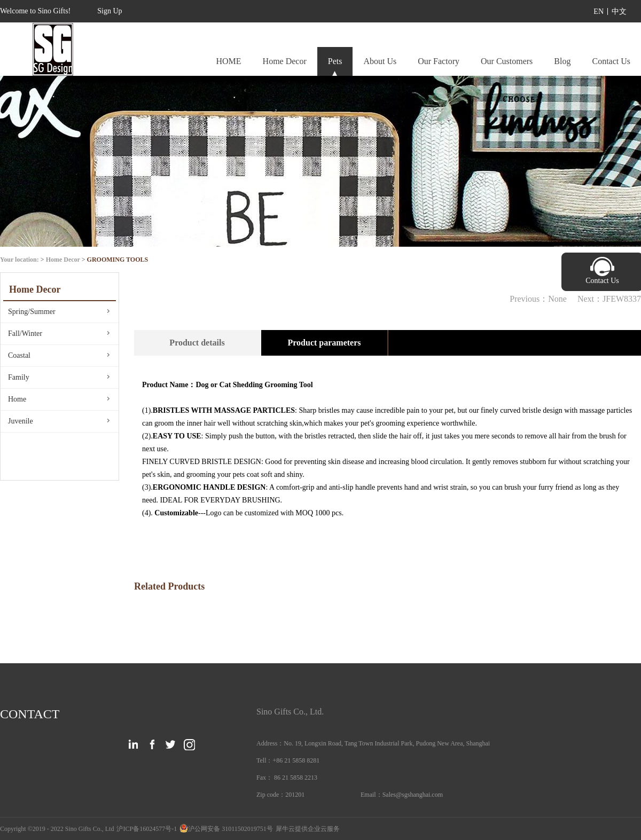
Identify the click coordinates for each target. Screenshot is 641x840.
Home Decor (63, 260)
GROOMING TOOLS (118, 260)
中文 (619, 11)
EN (599, 11)
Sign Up (110, 11)
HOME (228, 61)
